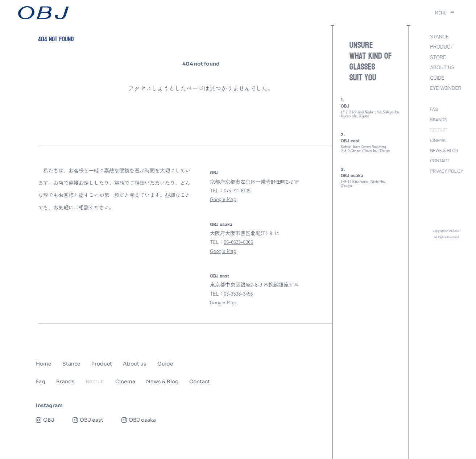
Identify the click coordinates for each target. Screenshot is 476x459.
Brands (65, 381)
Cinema (125, 381)
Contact (200, 381)
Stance (71, 364)
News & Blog (162, 381)
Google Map (223, 199)
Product (102, 364)
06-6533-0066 (238, 242)
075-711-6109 (237, 190)
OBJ (214, 173)
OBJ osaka (221, 225)
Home (44, 364)
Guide (165, 364)
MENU (445, 13)
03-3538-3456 (238, 293)
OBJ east (220, 276)
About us (135, 364)
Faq (41, 381)
